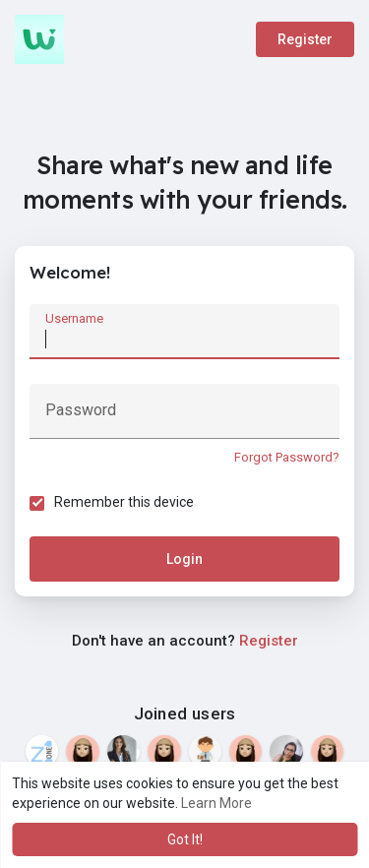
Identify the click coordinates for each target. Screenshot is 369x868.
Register (305, 39)
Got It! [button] (185, 839)
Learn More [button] (216, 803)
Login (184, 559)
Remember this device (124, 502)
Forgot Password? (287, 457)
